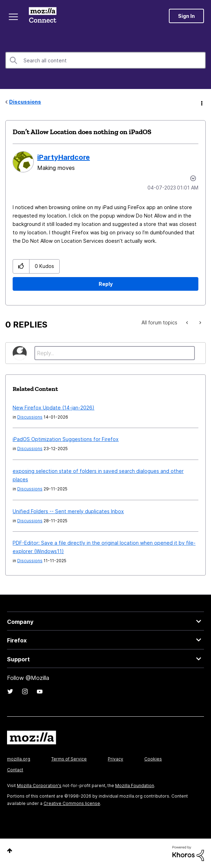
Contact (15, 770)
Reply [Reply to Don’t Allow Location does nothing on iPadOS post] (106, 284)
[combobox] (105, 60)
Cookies (153, 759)
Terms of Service (69, 759)
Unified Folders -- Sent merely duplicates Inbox (68, 511)
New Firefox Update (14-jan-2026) (54, 408)
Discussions (25, 102)
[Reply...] (115, 353)
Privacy (116, 759)
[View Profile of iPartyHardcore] (64, 157)
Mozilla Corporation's (39, 786)
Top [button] (10, 851)
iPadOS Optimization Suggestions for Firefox (66, 439)
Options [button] (201, 102)
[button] (21, 266)
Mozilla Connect (43, 16)
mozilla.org (19, 759)
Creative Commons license (72, 803)
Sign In (186, 16)
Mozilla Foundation (135, 786)
